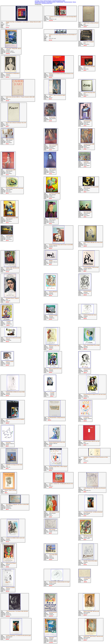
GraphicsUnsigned (68, 2)
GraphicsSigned (60, 2)
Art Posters (37, 1)
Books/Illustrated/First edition (59, 1)
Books (42, 1)
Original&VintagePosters (47, 3)
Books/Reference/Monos (40, 2)
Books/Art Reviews (48, 1)
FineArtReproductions (51, 2)
